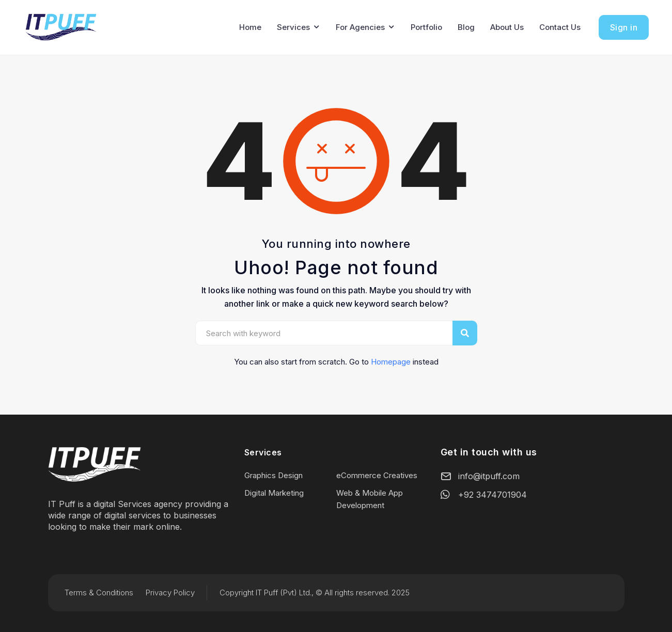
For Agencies (360, 27)
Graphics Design (274, 475)
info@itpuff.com (489, 476)
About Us (507, 27)
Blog (466, 27)
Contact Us (560, 27)
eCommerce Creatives (377, 475)
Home (250, 27)
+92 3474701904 (493, 495)
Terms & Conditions (99, 593)
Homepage (391, 362)
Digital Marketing (274, 493)
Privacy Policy (170, 593)
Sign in (624, 27)
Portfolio (426, 27)
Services (293, 27)
